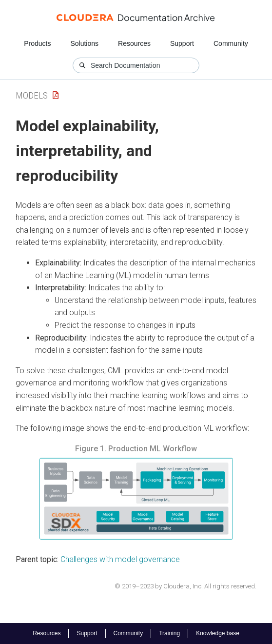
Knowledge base (218, 633)
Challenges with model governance (120, 559)
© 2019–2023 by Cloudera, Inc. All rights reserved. (185, 586)
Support (182, 43)
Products (37, 43)
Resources (134, 43)
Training (169, 633)
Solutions (84, 43)
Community (231, 43)
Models (32, 95)
